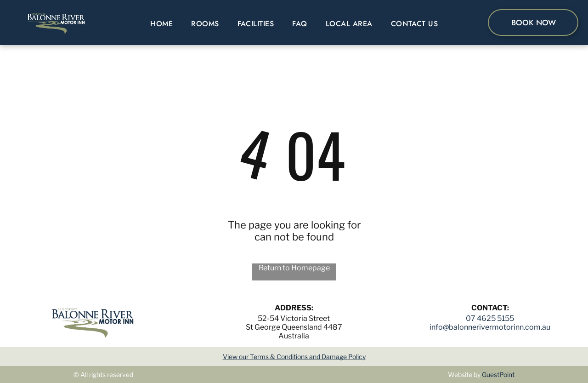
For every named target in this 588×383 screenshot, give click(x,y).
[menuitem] (161, 24)
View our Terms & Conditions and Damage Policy (294, 357)
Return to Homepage (294, 268)
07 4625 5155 (490, 318)
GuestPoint (498, 374)
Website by (464, 374)
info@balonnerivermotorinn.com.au (490, 327)
